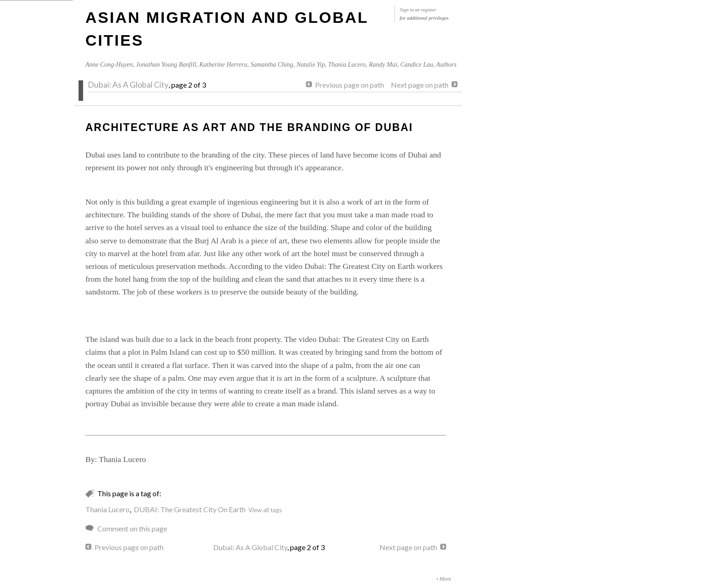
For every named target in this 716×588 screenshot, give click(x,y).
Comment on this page (132, 528)
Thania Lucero (347, 65)
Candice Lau (417, 65)
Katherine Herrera (224, 65)
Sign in (407, 10)
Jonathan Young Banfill (166, 65)
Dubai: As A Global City (128, 85)
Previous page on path (350, 85)
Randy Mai (383, 65)
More (445, 579)
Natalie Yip (311, 65)
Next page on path (420, 85)
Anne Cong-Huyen (109, 65)
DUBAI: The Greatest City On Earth (190, 509)
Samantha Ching (272, 65)
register (429, 10)
